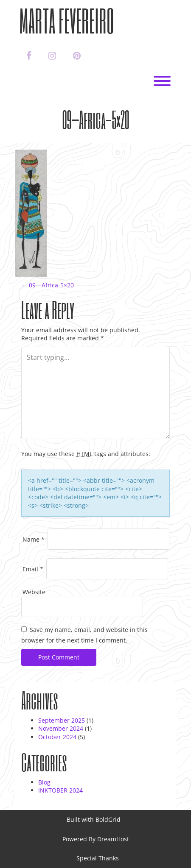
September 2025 (62, 720)
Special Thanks (98, 858)
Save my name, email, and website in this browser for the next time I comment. (84, 635)
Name (34, 539)
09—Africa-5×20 (48, 285)
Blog (44, 782)
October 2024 (57, 737)
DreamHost (113, 839)
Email (33, 569)
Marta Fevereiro (67, 21)
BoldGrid (108, 819)
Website (34, 592)
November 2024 (61, 728)
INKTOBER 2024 (60, 790)
